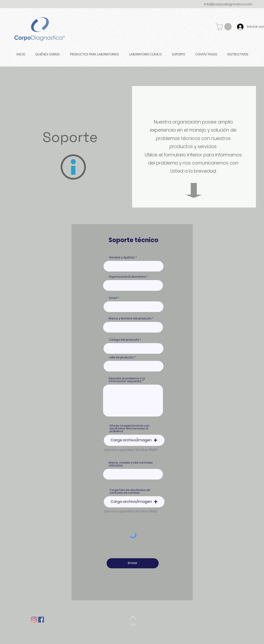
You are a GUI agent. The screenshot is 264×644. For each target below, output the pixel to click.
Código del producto (124, 340)
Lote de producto (121, 357)
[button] (224, 27)
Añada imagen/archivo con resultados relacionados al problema (129, 429)
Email (113, 298)
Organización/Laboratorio (127, 277)
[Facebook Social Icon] (41, 620)
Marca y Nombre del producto (130, 318)
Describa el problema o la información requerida (127, 380)
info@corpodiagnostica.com (228, 4)
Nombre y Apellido (122, 257)
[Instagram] (34, 620)
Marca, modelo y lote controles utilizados (131, 464)
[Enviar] (133, 563)
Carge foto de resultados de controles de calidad (130, 491)
